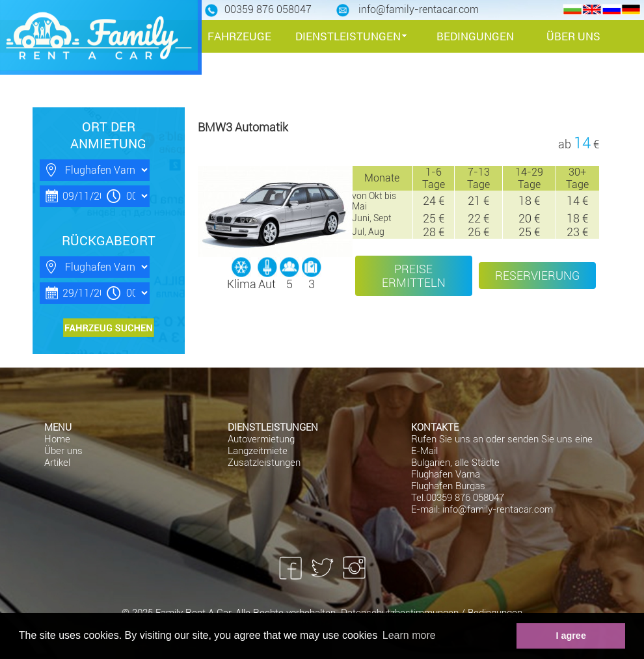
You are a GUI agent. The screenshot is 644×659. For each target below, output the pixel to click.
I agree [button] (570, 636)
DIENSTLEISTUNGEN (348, 36)
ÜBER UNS (573, 36)
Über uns (63, 451)
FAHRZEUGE (239, 36)
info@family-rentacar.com (498, 509)
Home (57, 439)
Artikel (57, 463)
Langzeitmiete (258, 451)
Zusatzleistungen (264, 463)
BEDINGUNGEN (475, 36)
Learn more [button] (409, 635)
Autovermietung (261, 439)
